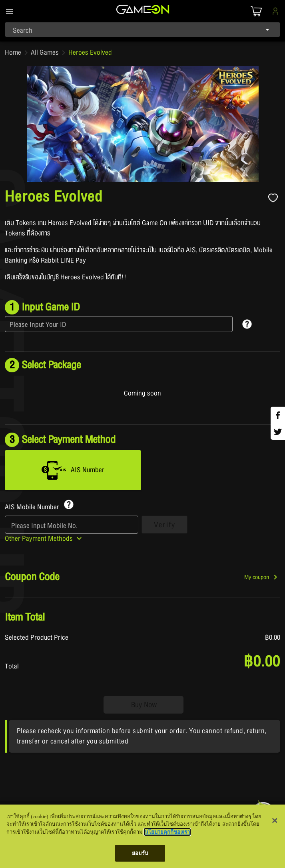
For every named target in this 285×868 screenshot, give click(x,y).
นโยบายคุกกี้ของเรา (167, 832)
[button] (262, 577)
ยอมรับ (140, 853)
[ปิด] (275, 821)
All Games (45, 53)
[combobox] (142, 30)
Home (13, 53)
